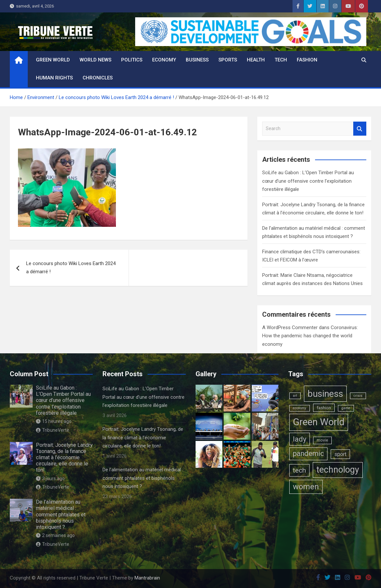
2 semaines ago (55, 535)
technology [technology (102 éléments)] (338, 470)
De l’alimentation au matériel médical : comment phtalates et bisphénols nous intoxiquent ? (61, 514)
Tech (281, 60)
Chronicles (98, 78)
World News (95, 60)
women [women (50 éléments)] (306, 487)
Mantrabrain (147, 578)
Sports (228, 60)
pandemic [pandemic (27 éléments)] (308, 454)
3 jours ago (50, 479)
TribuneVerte (53, 430)
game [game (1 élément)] (346, 408)
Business (197, 60)
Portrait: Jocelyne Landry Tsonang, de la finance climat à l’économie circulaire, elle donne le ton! (64, 458)
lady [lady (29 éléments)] (300, 439)
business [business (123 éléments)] (325, 394)
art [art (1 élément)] (295, 396)
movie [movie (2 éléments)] (322, 440)
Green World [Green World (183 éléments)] (319, 422)
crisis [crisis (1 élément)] (358, 396)
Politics (132, 60)
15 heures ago (54, 421)
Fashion (307, 60)
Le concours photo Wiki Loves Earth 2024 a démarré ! (71, 268)
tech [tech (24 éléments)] (299, 470)
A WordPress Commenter (290, 328)
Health (256, 60)
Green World (53, 60)
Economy (164, 60)
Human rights (54, 78)
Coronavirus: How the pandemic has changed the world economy (310, 336)
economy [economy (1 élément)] (300, 408)
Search (360, 129)
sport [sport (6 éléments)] (340, 454)
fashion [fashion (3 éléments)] (324, 408)
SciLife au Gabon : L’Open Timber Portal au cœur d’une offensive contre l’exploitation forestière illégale (308, 181)
